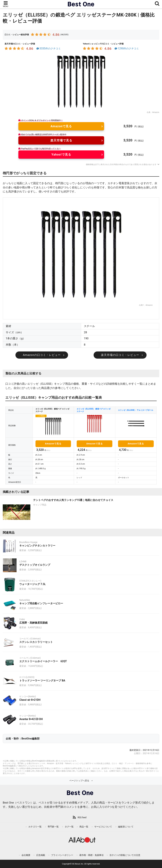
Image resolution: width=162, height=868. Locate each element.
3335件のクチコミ (48, 49)
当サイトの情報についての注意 (125, 855)
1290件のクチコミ (127, 49)
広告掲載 (41, 855)
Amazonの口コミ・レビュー (42, 355)
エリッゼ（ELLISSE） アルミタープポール (136, 410)
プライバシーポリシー (62, 855)
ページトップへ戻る (79, 781)
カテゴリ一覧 (35, 827)
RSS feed (82, 818)
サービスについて (103, 827)
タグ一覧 (69, 827)
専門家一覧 (53, 827)
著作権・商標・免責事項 (91, 855)
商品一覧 (84, 827)
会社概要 (26, 855)
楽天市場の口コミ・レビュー (120, 355)
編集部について (126, 827)
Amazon (156, 112)
